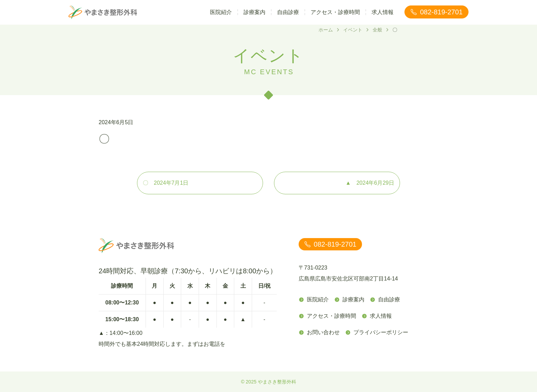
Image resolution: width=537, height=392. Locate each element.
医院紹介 (221, 12)
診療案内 (254, 12)
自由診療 (288, 12)
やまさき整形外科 (277, 382)
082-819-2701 (436, 12)
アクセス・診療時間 (335, 12)
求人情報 (383, 12)
